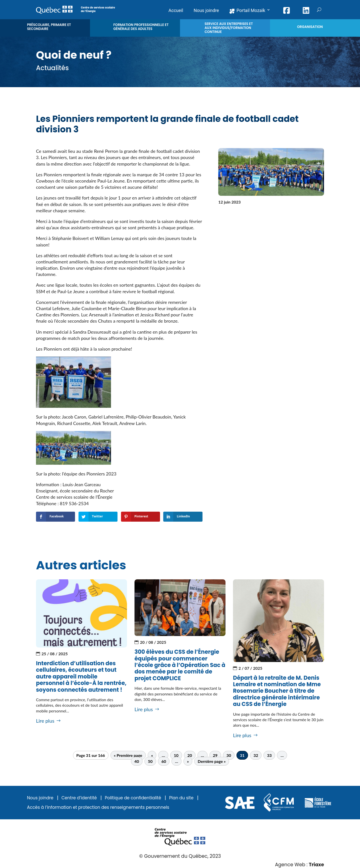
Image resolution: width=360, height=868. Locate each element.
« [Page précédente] (152, 755)
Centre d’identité (79, 798)
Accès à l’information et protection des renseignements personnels (98, 807)
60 (164, 761)
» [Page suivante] (188, 761)
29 (215, 755)
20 (190, 755)
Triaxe (316, 865)
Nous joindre (40, 798)
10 (176, 755)
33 (269, 755)
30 (229, 755)
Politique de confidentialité (133, 798)
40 (137, 761)
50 (150, 761)
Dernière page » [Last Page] (212, 761)
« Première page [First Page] (128, 755)
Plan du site (181, 798)
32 (256, 755)
